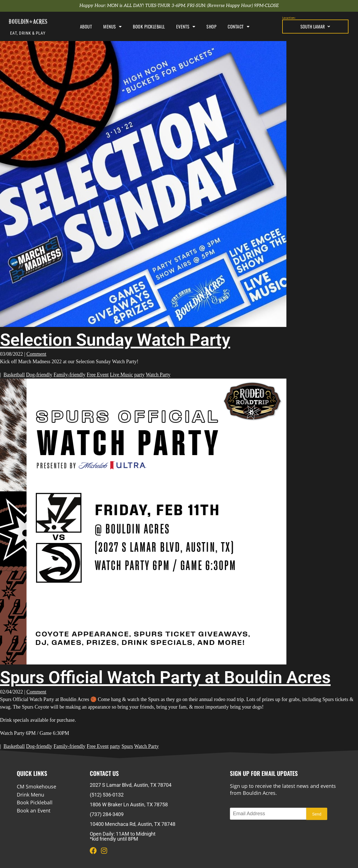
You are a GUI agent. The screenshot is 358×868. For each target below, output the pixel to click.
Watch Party (158, 375)
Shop (211, 27)
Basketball (14, 375)
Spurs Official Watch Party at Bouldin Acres (165, 677)
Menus (112, 27)
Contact (239, 27)
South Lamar (315, 27)
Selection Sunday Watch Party (115, 340)
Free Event (98, 375)
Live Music (122, 375)
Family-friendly (70, 375)
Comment (36, 354)
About (86, 27)
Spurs (127, 746)
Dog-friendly (39, 375)
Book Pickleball (149, 27)
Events (186, 27)
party (139, 375)
